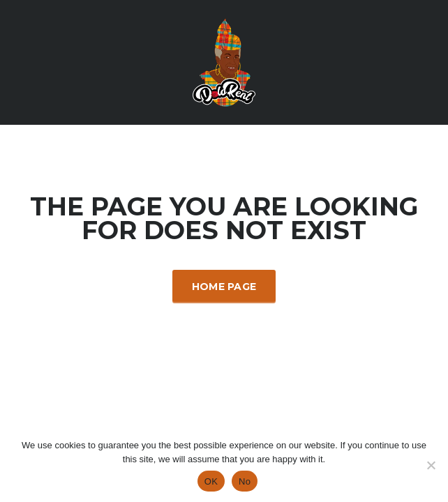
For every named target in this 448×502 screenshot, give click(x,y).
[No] (431, 465)
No (245, 481)
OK (211, 481)
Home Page (224, 287)
